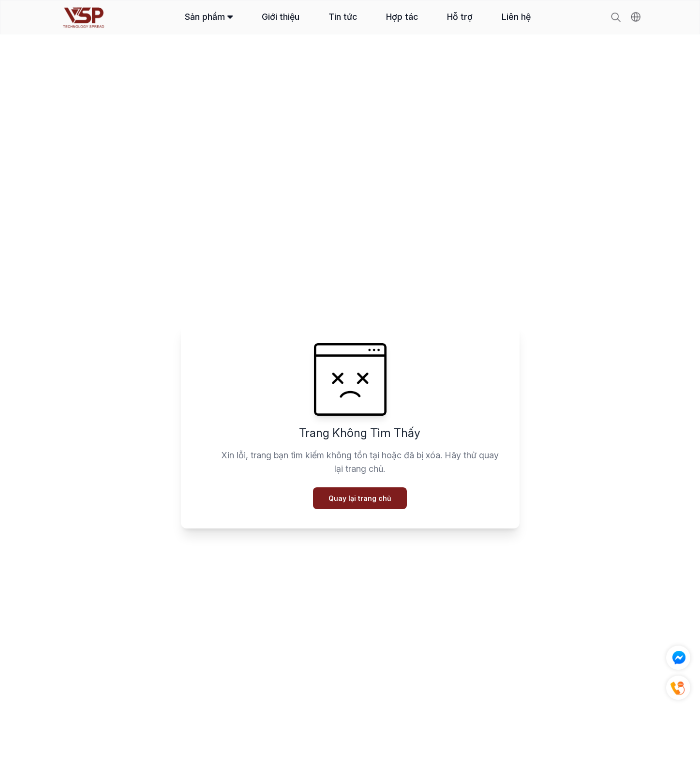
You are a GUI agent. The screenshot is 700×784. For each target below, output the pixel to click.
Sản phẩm (209, 17)
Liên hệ (516, 17)
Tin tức (343, 17)
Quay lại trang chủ (360, 498)
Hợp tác (402, 17)
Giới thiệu (281, 17)
